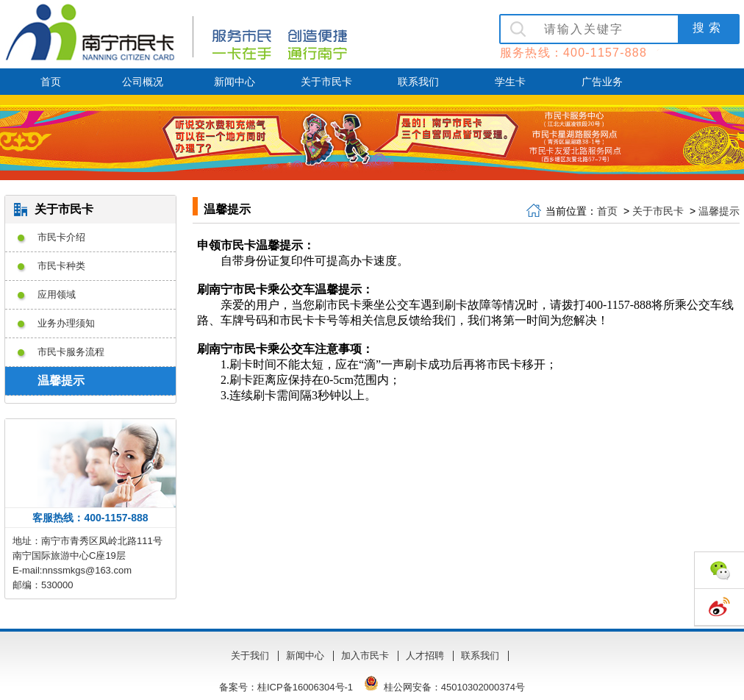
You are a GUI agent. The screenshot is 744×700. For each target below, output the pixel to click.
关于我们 (250, 656)
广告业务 (602, 82)
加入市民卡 (365, 656)
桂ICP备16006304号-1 (305, 687)
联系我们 (418, 82)
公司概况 (143, 82)
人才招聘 (425, 656)
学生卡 (510, 82)
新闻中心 (235, 82)
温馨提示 (719, 211)
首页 (51, 82)
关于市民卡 (326, 82)
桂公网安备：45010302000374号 (443, 687)
